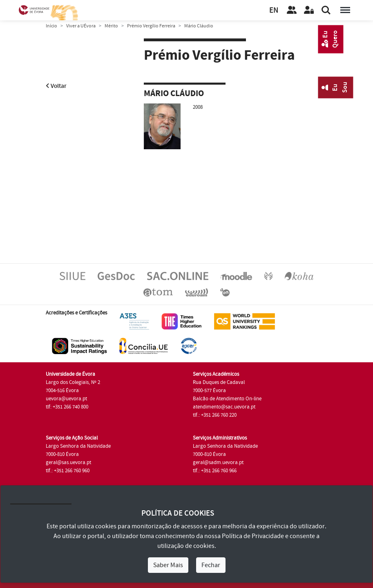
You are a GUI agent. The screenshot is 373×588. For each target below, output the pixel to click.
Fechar (211, 565)
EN (274, 10)
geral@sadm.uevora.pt (218, 462)
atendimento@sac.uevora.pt (224, 407)
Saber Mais (168, 565)
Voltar (56, 86)
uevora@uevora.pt (66, 399)
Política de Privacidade (253, 536)
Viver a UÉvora (81, 26)
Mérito (111, 26)
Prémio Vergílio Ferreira (151, 26)
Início (51, 26)
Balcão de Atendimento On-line (227, 399)
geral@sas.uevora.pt (68, 462)
